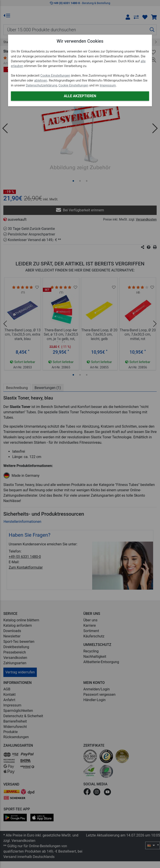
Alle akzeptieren (80, 96)
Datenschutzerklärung (42, 85)
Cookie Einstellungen (55, 76)
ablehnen (41, 81)
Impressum (108, 85)
